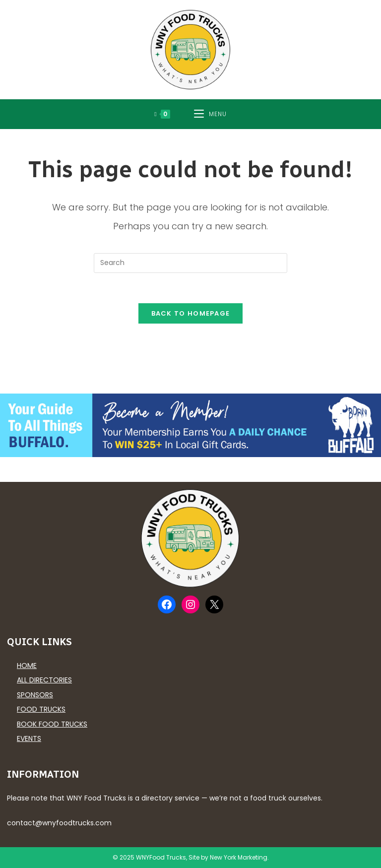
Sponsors (35, 695)
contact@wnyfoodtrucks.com (59, 823)
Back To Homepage (191, 313)
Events (29, 738)
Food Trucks (41, 709)
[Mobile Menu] (210, 114)
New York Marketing (239, 857)
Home (27, 666)
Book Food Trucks (52, 724)
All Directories (44, 680)
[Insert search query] (190, 263)
